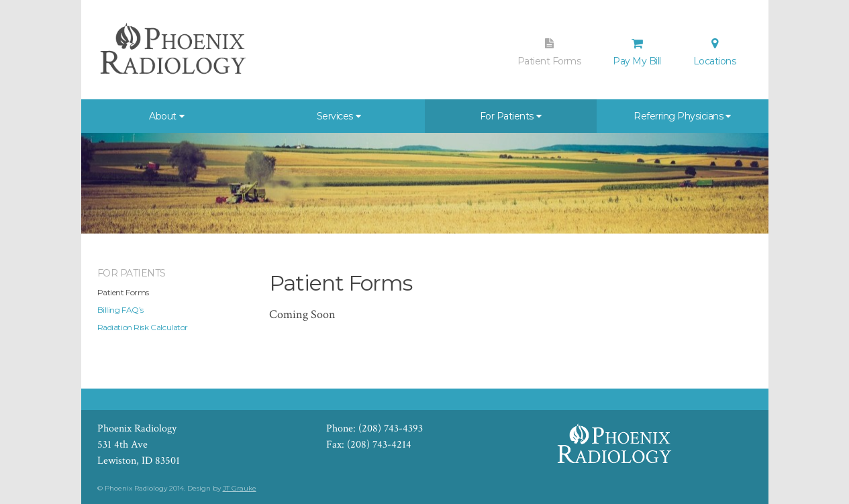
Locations (715, 52)
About (163, 116)
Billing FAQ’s (121, 310)
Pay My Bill (637, 52)
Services (335, 116)
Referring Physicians (678, 116)
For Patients (507, 116)
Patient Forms (549, 52)
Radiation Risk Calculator (143, 327)
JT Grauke (240, 488)
